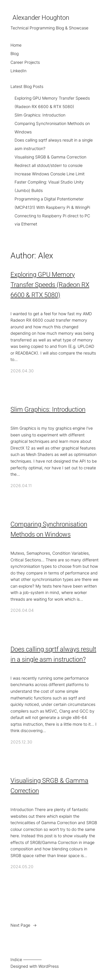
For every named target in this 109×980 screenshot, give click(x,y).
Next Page (24, 925)
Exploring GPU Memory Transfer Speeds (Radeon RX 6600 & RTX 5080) (50, 285)
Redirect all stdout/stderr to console (49, 165)
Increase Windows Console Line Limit (50, 174)
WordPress (49, 966)
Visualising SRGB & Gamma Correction (50, 157)
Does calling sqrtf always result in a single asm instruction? (53, 654)
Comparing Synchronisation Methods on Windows (49, 529)
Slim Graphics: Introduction (40, 115)
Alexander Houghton (41, 18)
